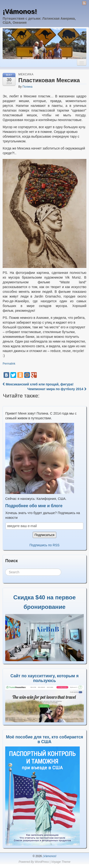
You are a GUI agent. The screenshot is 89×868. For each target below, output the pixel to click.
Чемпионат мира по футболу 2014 (57, 389)
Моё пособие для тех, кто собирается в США (44, 739)
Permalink (9, 364)
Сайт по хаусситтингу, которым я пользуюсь (44, 678)
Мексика (26, 74)
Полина (28, 87)
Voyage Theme (61, 862)
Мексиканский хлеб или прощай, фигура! (38, 384)
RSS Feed (84, 3)
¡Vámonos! (20, 11)
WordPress (42, 862)
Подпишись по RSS (44, 545)
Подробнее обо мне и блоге (34, 506)
